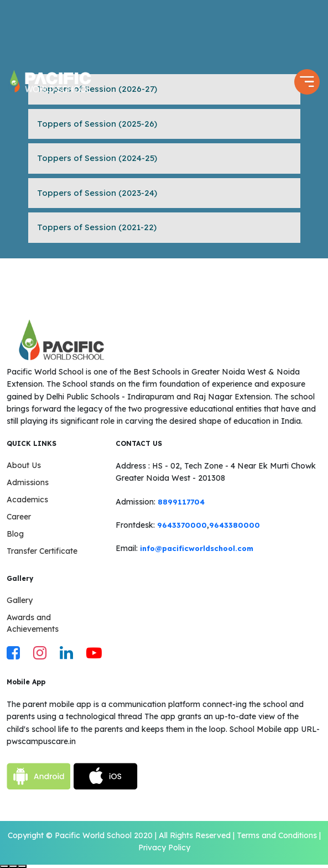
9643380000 (235, 525)
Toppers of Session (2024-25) (97, 158)
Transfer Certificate (42, 551)
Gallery (20, 600)
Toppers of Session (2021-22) (97, 227)
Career (19, 517)
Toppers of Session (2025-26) (97, 124)
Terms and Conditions (277, 835)
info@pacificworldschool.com (197, 548)
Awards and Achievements (33, 623)
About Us (24, 465)
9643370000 (182, 525)
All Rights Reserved (195, 835)
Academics (27, 500)
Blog (15, 534)
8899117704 (181, 502)
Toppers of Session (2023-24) (97, 193)
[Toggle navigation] (307, 82)
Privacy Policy (164, 848)
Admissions (28, 482)
